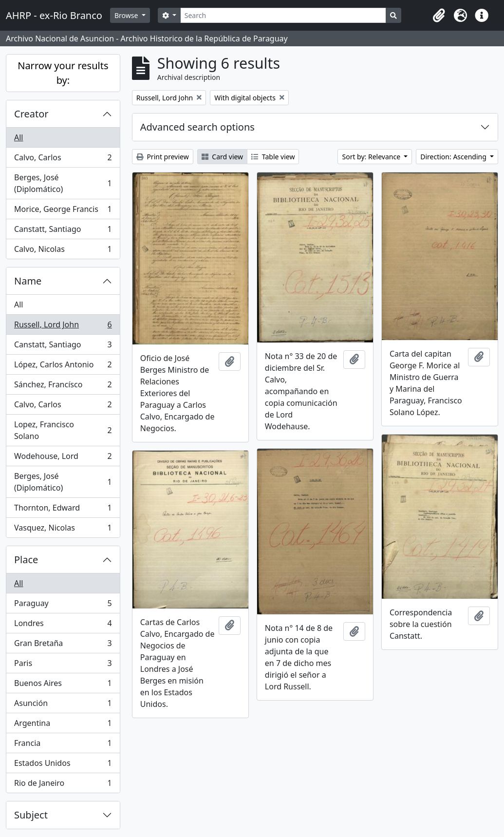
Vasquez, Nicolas (63, 530)
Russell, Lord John (63, 327)
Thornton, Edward (63, 510)
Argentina (63, 725)
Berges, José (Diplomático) (63, 183)
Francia (63, 745)
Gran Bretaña (63, 645)
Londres (63, 625)
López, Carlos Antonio (63, 367)
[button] (439, 16)
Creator (31, 114)
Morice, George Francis (63, 211)
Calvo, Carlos (63, 160)
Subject (31, 815)
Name (28, 281)
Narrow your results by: (63, 73)
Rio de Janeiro (63, 785)
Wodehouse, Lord (63, 458)
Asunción (63, 705)
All (19, 137)
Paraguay (63, 605)
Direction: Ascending (454, 157)
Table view (273, 157)
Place (26, 560)
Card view (222, 157)
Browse (127, 15)
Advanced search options (197, 127)
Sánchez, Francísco (63, 387)
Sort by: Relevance (372, 157)
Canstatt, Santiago (63, 231)
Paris (63, 665)
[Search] (283, 15)
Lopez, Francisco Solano (63, 430)
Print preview (163, 157)
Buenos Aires (63, 685)
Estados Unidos (63, 765)
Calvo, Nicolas (63, 251)
